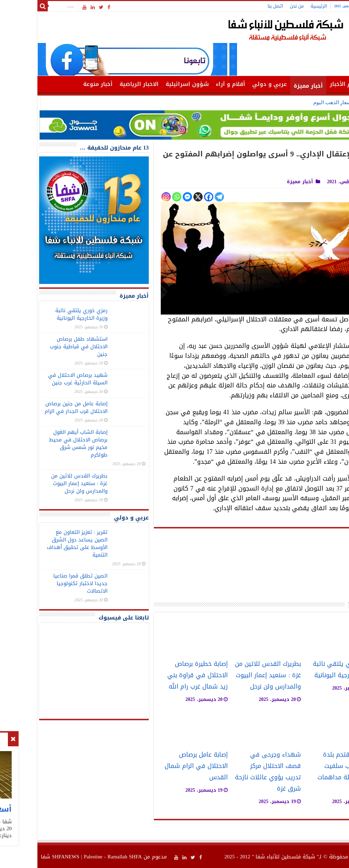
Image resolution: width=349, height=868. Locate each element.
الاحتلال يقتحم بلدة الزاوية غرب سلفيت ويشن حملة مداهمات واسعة (310, 772)
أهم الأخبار (308, 84)
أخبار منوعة (62, 84)
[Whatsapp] (141, 197)
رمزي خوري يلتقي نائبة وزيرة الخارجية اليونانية (308, 670)
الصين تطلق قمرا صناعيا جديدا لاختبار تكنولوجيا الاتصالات (45, 583)
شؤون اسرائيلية (151, 84)
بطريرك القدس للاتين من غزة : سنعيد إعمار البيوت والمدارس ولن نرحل (232, 675)
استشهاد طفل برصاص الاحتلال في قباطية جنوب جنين (43, 347)
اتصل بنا (240, 6)
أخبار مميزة (273, 86)
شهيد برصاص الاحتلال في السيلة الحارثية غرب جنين (42, 379)
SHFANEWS (30, 857)
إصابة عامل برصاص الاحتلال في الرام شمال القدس (160, 766)
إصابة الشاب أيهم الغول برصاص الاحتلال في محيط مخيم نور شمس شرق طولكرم (43, 443)
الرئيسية (283, 6)
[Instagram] (130, 197)
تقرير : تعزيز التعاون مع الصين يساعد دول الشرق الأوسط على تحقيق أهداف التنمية (41, 543)
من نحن (261, 6)
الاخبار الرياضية (103, 84)
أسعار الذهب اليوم (297, 102)
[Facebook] (173, 197)
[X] (162, 197)
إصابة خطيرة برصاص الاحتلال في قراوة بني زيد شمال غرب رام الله (162, 675)
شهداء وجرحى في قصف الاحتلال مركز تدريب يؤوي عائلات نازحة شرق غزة (232, 772)
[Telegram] (184, 197)
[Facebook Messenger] (152, 197)
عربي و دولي (234, 84)
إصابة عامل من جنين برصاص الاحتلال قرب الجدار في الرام (40, 407)
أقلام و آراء (195, 84)
